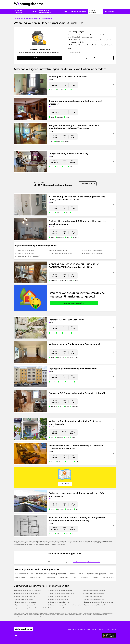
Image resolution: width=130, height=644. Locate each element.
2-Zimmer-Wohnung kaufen (59, 250)
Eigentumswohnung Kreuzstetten (26, 605)
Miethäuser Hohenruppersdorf (51, 574)
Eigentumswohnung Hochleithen (95, 593)
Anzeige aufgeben (93, 12)
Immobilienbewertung (79, 12)
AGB (88, 629)
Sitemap (101, 629)
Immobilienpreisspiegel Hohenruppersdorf (86, 562)
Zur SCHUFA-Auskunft (87, 184)
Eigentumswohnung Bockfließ (94, 599)
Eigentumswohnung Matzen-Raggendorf (63, 593)
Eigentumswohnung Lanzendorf (25, 602)
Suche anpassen (39, 58)
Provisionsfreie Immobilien (24, 573)
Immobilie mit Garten (20, 577)
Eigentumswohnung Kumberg (94, 596)
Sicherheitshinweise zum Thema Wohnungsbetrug (44, 543)
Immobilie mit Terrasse (36, 577)
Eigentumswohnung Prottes (24, 599)
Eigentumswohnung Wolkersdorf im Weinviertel (65, 605)
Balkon (80, 573)
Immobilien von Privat (108, 577)
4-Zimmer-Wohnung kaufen (26, 253)
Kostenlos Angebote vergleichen (74, 303)
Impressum (81, 629)
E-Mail (70, 49)
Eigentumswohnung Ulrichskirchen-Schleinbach (31, 608)
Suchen (34, 12)
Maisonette (84, 578)
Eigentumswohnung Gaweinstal (94, 591)
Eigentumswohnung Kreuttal (59, 608)
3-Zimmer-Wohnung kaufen (93, 250)
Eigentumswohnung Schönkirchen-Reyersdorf (99, 602)
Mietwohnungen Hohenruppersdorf (28, 256)
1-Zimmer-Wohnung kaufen (26, 250)
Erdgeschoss (64, 578)
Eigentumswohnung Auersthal (25, 596)
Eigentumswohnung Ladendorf (60, 599)
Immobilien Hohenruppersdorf (93, 253)
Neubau (111, 573)
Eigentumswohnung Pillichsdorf (94, 605)
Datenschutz (72, 629)
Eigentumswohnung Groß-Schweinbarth (28, 593)
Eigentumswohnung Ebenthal (59, 596)
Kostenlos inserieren (19, 12)
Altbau (72, 573)
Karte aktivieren (65, 484)
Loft (74, 578)
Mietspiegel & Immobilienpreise (45, 12)
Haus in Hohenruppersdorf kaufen (61, 253)
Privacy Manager (111, 629)
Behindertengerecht (96, 574)
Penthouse (95, 577)
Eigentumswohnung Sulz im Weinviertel (28, 591)
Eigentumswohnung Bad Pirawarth (61, 591)
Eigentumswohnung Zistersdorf (60, 602)
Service (66, 12)
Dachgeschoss (50, 578)
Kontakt (94, 629)
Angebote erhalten (91, 58)
